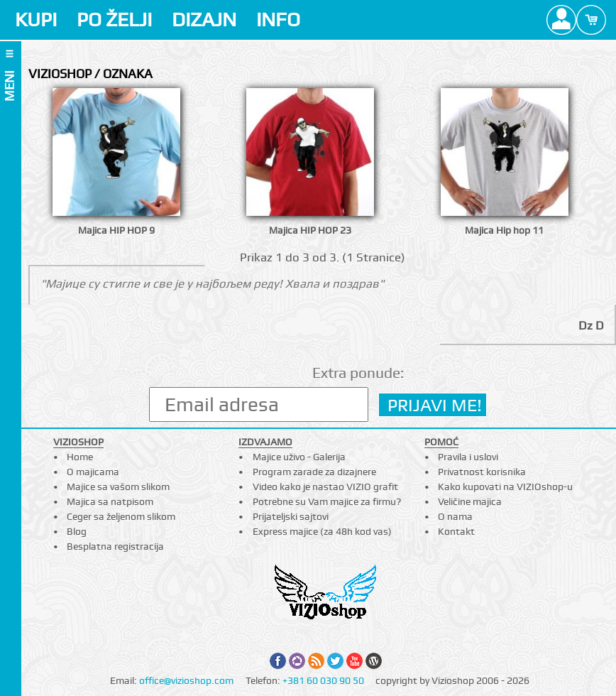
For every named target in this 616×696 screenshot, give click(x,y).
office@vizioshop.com (186, 680)
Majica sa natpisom (110, 501)
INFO (278, 20)
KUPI (36, 20)
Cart (591, 20)
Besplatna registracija (115, 546)
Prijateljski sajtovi (291, 516)
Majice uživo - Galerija (299, 457)
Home (80, 457)
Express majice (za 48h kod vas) (322, 531)
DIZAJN (204, 20)
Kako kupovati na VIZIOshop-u (505, 486)
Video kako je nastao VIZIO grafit (325, 486)
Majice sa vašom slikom (118, 486)
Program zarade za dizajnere (314, 472)
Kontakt (456, 531)
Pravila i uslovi (468, 457)
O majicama (93, 472)
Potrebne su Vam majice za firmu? (327, 501)
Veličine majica (470, 501)
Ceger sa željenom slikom (121, 516)
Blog (77, 531)
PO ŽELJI (114, 20)
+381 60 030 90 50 (323, 680)
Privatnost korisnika (482, 472)
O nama (455, 516)
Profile (561, 20)
